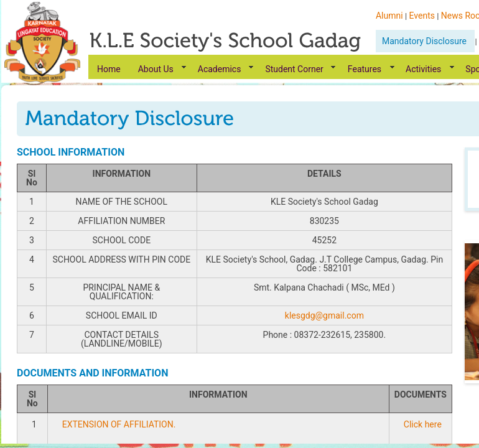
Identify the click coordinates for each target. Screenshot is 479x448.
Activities (423, 69)
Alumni (389, 16)
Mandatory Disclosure (425, 41)
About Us (156, 69)
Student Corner (294, 69)
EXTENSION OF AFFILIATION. (119, 424)
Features (365, 69)
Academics (220, 69)
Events (422, 16)
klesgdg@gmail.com (324, 315)
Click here (423, 424)
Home (109, 69)
